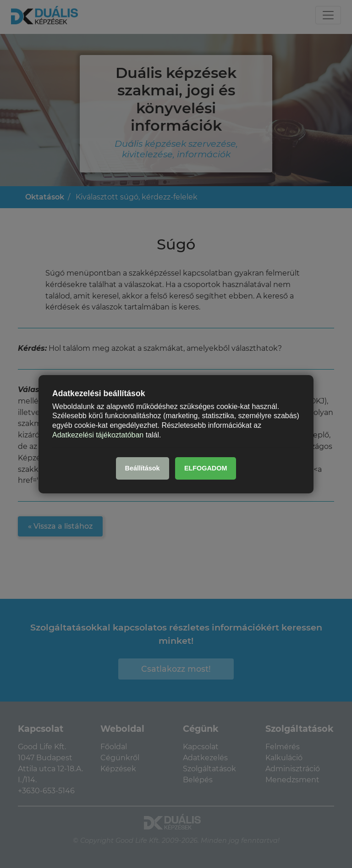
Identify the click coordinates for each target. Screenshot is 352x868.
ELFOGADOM (206, 468)
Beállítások (143, 468)
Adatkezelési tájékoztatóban (98, 435)
